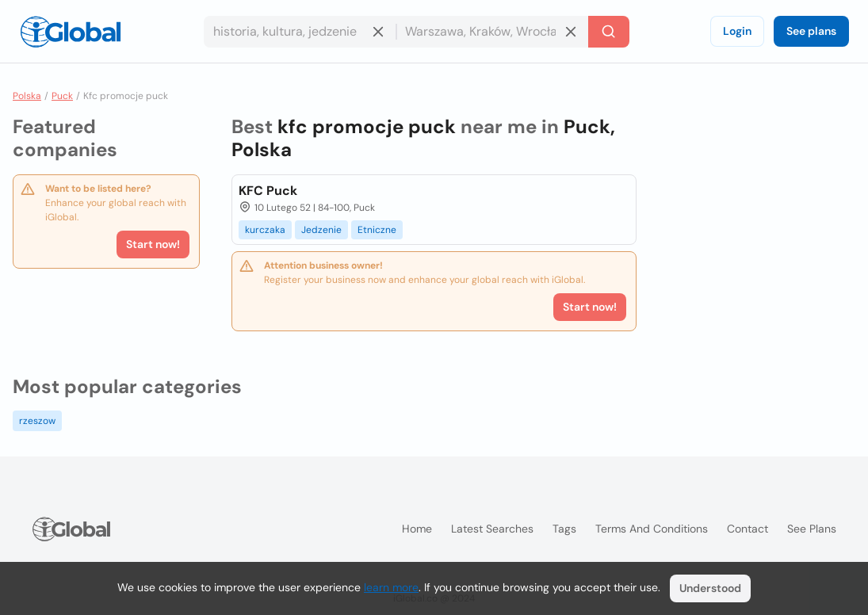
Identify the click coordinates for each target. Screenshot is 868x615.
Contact (748, 529)
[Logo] (71, 32)
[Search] (609, 32)
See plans (811, 31)
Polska (27, 96)
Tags (564, 529)
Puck (62, 96)
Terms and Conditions (652, 529)
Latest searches (492, 529)
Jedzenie (321, 230)
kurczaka (265, 230)
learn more (391, 587)
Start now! (153, 244)
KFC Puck (268, 191)
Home (417, 529)
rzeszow (37, 421)
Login (737, 31)
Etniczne (377, 230)
